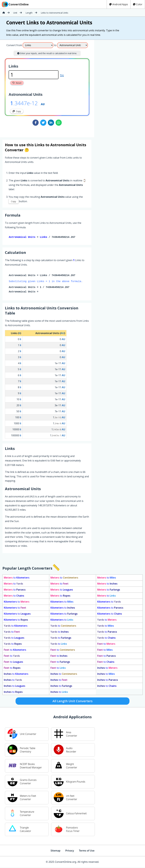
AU (43, 104)
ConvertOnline (15, 4)
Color (138, 4)
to (17, 578)
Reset (17, 83)
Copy (17, 111)
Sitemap (55, 851)
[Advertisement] (120, 87)
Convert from (14, 45)
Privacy (70, 851)
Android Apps (119, 4)
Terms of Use (87, 851)
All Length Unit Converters (72, 702)
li (62, 75)
